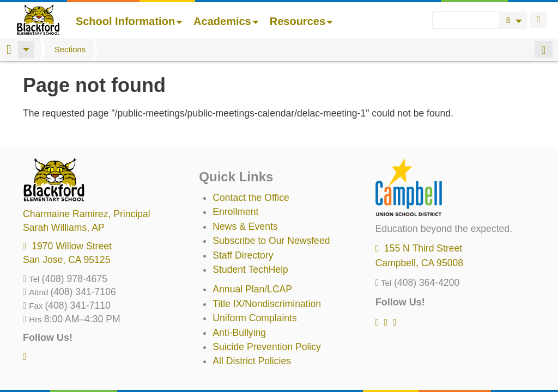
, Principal (87, 214)
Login (538, 20)
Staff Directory (243, 255)
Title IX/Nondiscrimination (267, 304)
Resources (301, 21)
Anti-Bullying (239, 333)
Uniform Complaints (254, 318)
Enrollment (235, 212)
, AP (64, 228)
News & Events (245, 226)
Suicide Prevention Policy (267, 347)
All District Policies (252, 361)
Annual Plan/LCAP (252, 289)
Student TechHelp (250, 269)
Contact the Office (251, 198)
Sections (70, 49)
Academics (226, 21)
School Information (129, 21)
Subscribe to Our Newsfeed (271, 241)
